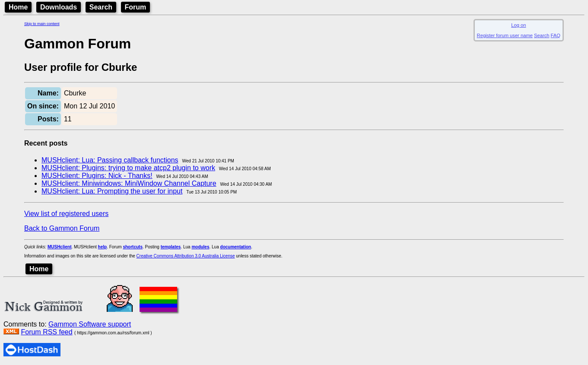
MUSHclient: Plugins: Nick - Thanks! (97, 176)
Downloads (59, 7)
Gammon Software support (90, 324)
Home (18, 7)
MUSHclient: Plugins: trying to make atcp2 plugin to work (128, 168)
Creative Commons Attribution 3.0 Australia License (186, 256)
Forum (136, 7)
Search (101, 7)
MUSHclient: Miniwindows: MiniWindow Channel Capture (129, 183)
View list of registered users (66, 214)
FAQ (556, 35)
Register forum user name (505, 35)
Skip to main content (42, 24)
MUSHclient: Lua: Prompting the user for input (112, 191)
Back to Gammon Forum (62, 228)
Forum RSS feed (46, 332)
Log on (518, 25)
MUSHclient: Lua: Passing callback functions (110, 160)
